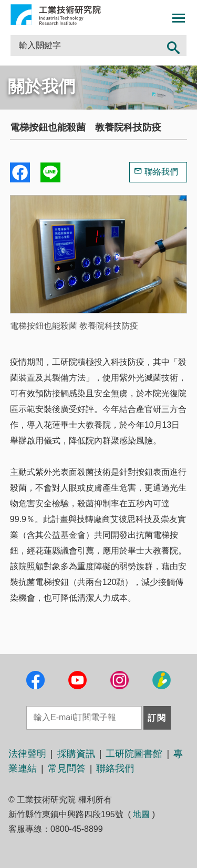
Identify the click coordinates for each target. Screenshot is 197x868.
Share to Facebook (20, 172)
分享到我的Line (50, 172)
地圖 (141, 814)
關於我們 (42, 86)
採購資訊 (76, 754)
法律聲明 (27, 754)
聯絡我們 (161, 172)
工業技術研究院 (56, 15)
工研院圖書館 (134, 754)
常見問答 (67, 768)
